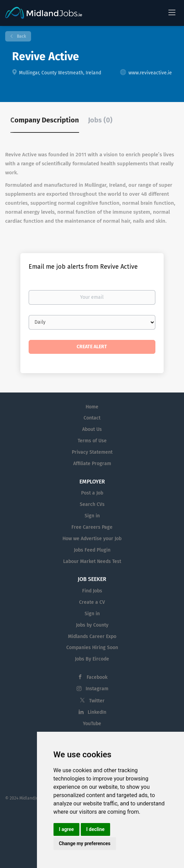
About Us (92, 429)
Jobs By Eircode (92, 659)
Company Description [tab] (45, 120)
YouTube (92, 724)
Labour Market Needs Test (92, 561)
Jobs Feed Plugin (92, 550)
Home (92, 407)
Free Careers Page (92, 527)
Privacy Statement (92, 452)
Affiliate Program (92, 464)
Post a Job (92, 493)
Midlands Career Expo (92, 636)
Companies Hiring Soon (92, 648)
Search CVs (92, 504)
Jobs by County (92, 625)
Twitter (97, 701)
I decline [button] (95, 829)
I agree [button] (66, 829)
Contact (92, 418)
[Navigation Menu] (172, 12)
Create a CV (92, 602)
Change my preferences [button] (85, 843)
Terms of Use (92, 441)
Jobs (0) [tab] (100, 120)
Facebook (97, 677)
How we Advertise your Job (92, 539)
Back (21, 36)
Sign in (92, 516)
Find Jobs (92, 591)
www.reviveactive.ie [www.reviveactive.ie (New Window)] (150, 73)
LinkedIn (97, 712)
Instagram (97, 689)
